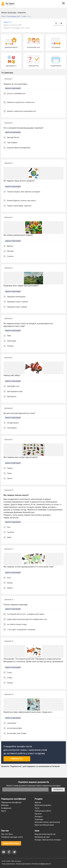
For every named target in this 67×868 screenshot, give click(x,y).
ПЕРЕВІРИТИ (58, 790)
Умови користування (23, 864)
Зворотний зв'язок (11, 843)
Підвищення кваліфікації (11, 802)
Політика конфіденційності (41, 864)
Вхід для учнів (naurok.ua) (45, 834)
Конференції (6, 808)
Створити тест (17, 759)
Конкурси (39, 817)
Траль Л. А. (8, 22)
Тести (37, 808)
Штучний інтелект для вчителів (47, 822)
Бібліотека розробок (43, 805)
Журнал (38, 802)
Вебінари (5, 805)
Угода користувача (8, 864)
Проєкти (38, 814)
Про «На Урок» (7, 834)
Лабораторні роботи (43, 811)
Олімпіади (39, 819)
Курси (4, 811)
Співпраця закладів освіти (12, 837)
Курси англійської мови (44, 825)
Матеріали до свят (42, 837)
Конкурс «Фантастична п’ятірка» (48, 840)
